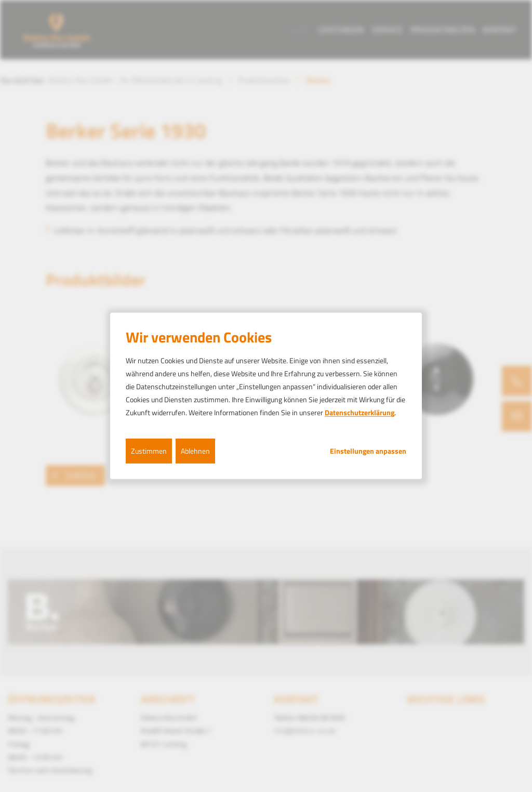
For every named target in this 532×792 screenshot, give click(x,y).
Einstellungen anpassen (368, 451)
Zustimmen (149, 450)
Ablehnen (195, 450)
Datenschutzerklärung (360, 412)
